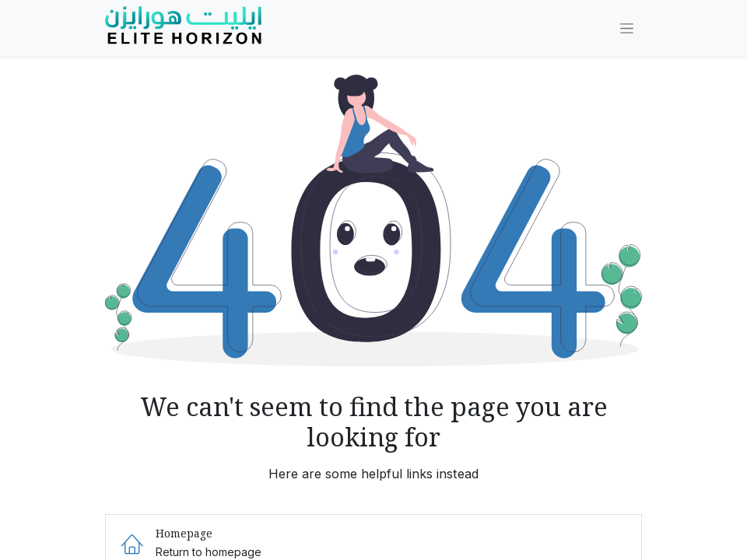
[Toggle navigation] (627, 28)
